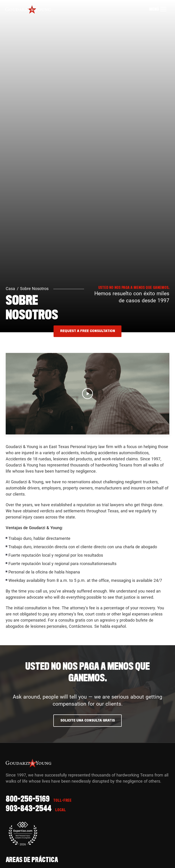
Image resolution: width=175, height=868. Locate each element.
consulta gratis (72, 620)
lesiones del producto (73, 459)
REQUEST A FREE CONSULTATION (88, 331)
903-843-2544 (29, 809)
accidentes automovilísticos (123, 453)
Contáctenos (80, 626)
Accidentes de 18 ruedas (28, 459)
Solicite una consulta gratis (88, 720)
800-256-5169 (28, 799)
